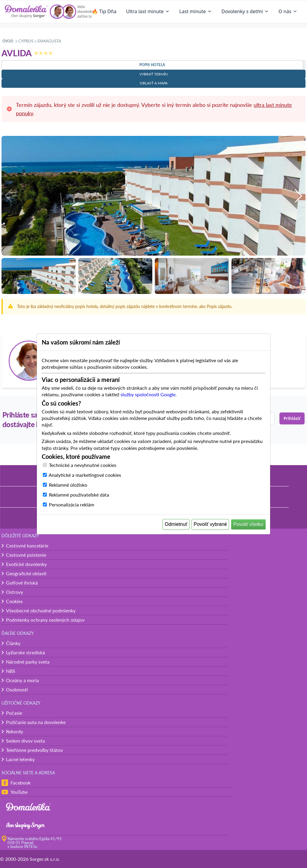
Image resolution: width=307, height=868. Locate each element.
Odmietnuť (176, 524)
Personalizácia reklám (72, 504)
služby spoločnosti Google (148, 394)
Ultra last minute (148, 11)
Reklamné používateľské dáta (79, 495)
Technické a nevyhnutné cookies (83, 465)
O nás (288, 11)
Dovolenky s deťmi (245, 11)
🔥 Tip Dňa (104, 11)
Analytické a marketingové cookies (85, 475)
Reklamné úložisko (68, 485)
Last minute (196, 11)
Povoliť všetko (248, 524)
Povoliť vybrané (210, 524)
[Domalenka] (26, 12)
